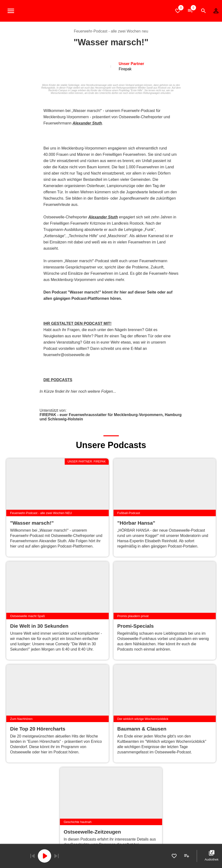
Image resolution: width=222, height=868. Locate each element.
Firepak (125, 69)
